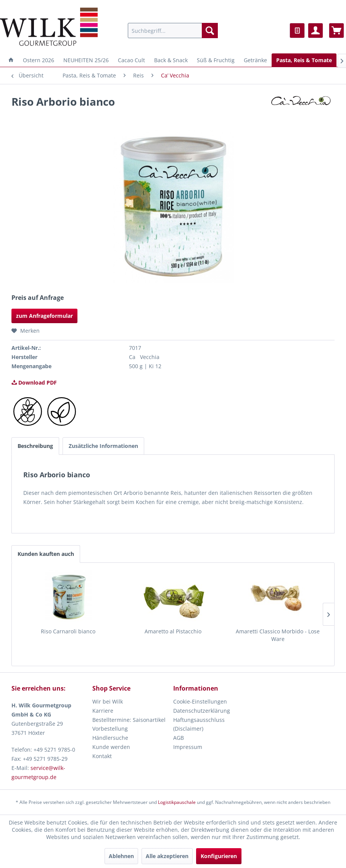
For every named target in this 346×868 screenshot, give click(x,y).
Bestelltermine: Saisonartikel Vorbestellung (129, 724)
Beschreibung (35, 446)
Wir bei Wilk (108, 701)
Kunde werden (111, 747)
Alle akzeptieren (167, 856)
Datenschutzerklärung (202, 711)
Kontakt (102, 756)
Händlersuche (110, 738)
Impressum (188, 747)
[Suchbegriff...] (173, 31)
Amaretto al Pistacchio (173, 631)
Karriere (103, 711)
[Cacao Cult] (131, 60)
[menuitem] (173, 31)
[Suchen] (210, 31)
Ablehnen (121, 856)
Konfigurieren (219, 856)
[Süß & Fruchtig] (216, 60)
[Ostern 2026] (39, 60)
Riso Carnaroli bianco (68, 631)
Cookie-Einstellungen (200, 701)
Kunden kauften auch (46, 554)
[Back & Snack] (171, 60)
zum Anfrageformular (44, 316)
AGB (179, 738)
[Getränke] (255, 60)
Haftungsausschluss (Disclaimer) (199, 724)
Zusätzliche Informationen (103, 446)
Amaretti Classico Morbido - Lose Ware (278, 635)
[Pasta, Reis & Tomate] (304, 60)
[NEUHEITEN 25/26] (86, 60)
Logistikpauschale (177, 802)
